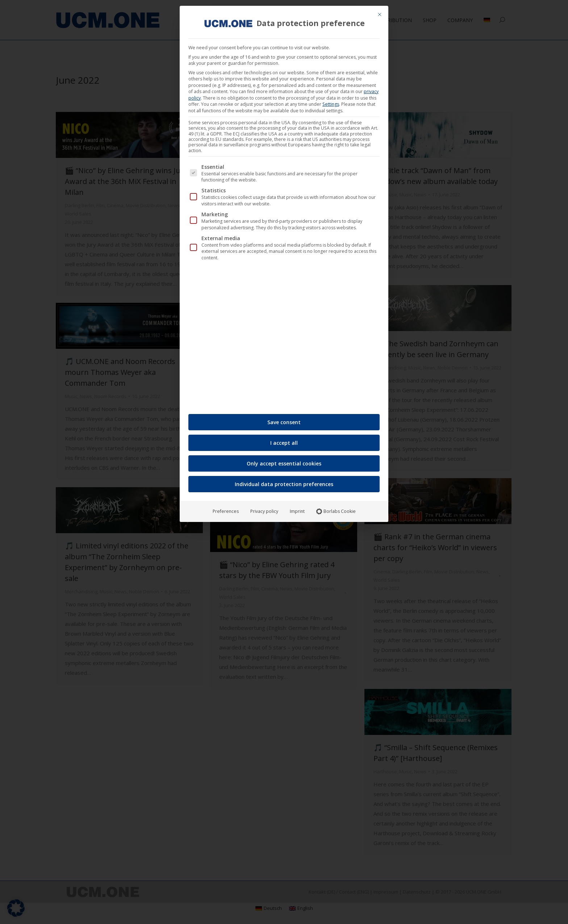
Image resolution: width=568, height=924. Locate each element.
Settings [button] (331, 102)
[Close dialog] (380, 13)
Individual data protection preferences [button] (284, 483)
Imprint (297, 510)
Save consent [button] (284, 421)
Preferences (226, 510)
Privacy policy (264, 510)
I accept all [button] (284, 441)
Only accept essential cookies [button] (284, 462)
